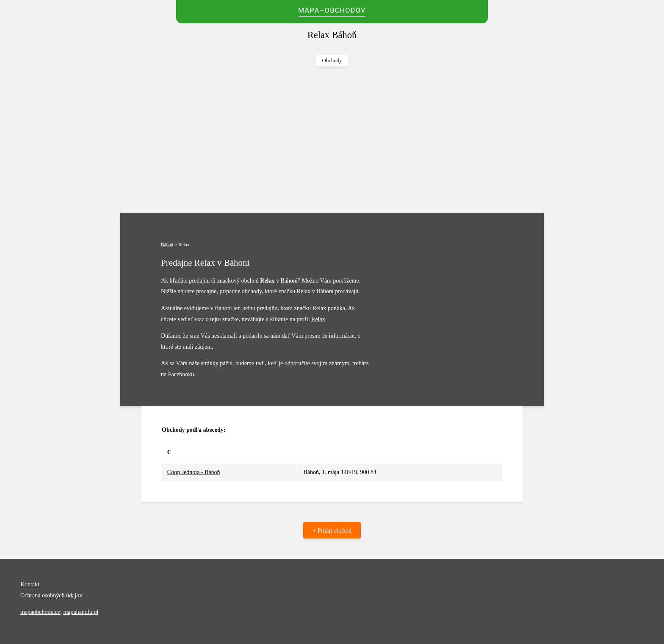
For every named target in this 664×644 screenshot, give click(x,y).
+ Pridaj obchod (332, 530)
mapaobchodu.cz (40, 612)
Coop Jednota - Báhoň (194, 472)
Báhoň (167, 244)
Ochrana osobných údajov (51, 595)
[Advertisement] (332, 140)
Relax (318, 319)
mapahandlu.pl (81, 612)
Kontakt (30, 584)
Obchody (332, 61)
